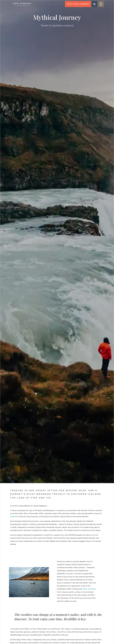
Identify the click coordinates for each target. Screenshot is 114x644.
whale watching (89, 589)
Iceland (13, 517)
